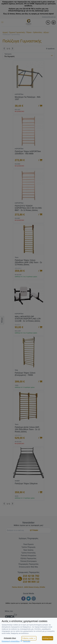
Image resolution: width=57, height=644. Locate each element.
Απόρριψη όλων (10, 638)
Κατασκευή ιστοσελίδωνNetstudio (16, 641)
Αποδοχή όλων (48, 638)
